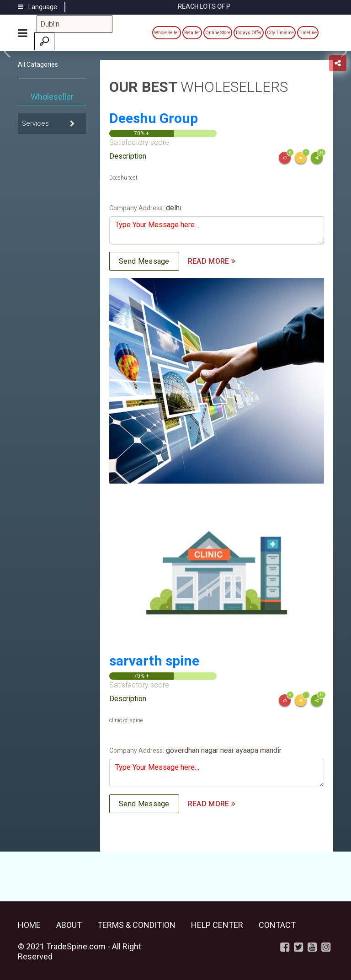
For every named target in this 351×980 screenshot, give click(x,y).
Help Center (217, 925)
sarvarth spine (154, 661)
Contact (277, 925)
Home (29, 925)
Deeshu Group (154, 118)
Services (35, 123)
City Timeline (280, 33)
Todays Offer (249, 33)
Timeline (308, 33)
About (69, 925)
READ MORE (212, 261)
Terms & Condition (136, 925)
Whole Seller (167, 33)
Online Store (218, 33)
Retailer (192, 33)
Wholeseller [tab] (52, 97)
